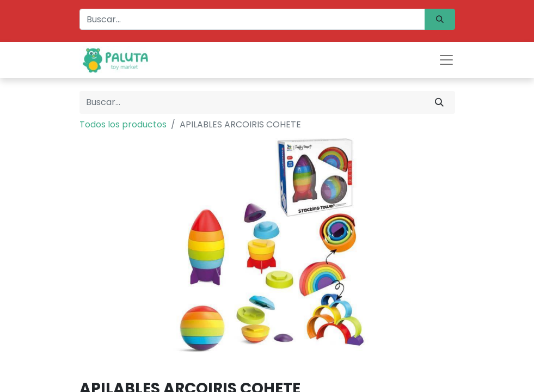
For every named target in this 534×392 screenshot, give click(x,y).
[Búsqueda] (440, 19)
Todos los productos (123, 124)
